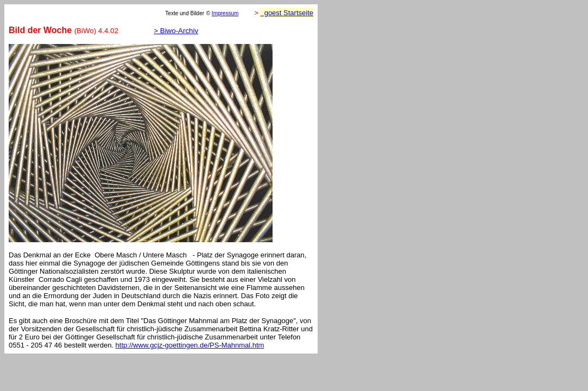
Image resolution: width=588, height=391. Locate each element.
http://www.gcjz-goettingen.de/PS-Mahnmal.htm (190, 345)
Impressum (225, 13)
